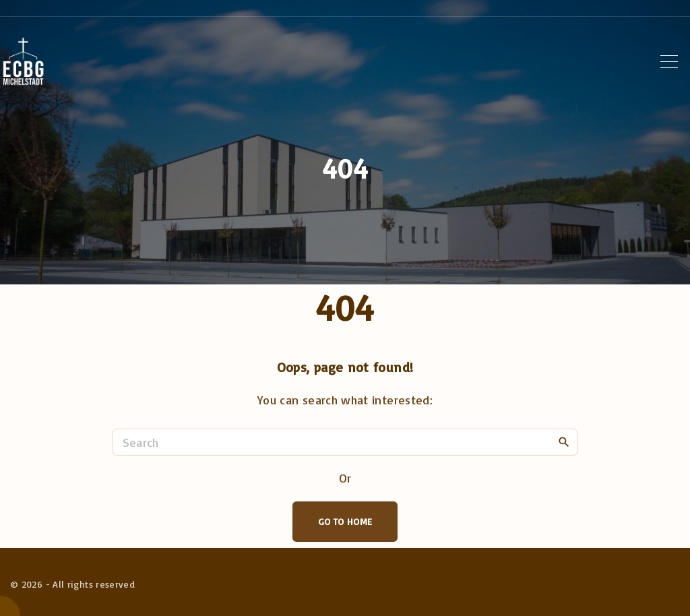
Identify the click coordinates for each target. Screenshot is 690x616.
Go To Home (345, 521)
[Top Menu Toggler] (669, 62)
